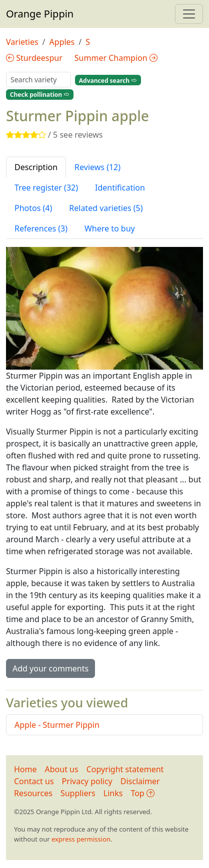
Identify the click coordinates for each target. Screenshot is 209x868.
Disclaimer (140, 781)
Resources (33, 793)
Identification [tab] (120, 188)
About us (62, 769)
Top (142, 793)
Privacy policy (87, 781)
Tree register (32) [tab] (46, 188)
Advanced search (108, 80)
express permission (81, 839)
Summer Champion (116, 58)
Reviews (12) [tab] (97, 167)
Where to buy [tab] (110, 228)
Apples (62, 42)
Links (113, 793)
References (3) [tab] (41, 228)
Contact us (34, 781)
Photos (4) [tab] (33, 208)
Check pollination (40, 95)
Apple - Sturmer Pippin (57, 725)
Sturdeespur (34, 58)
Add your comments (50, 668)
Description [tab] (36, 167)
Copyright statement (125, 769)
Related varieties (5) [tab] (106, 208)
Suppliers (78, 793)
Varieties (22, 42)
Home (25, 769)
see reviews (81, 135)
